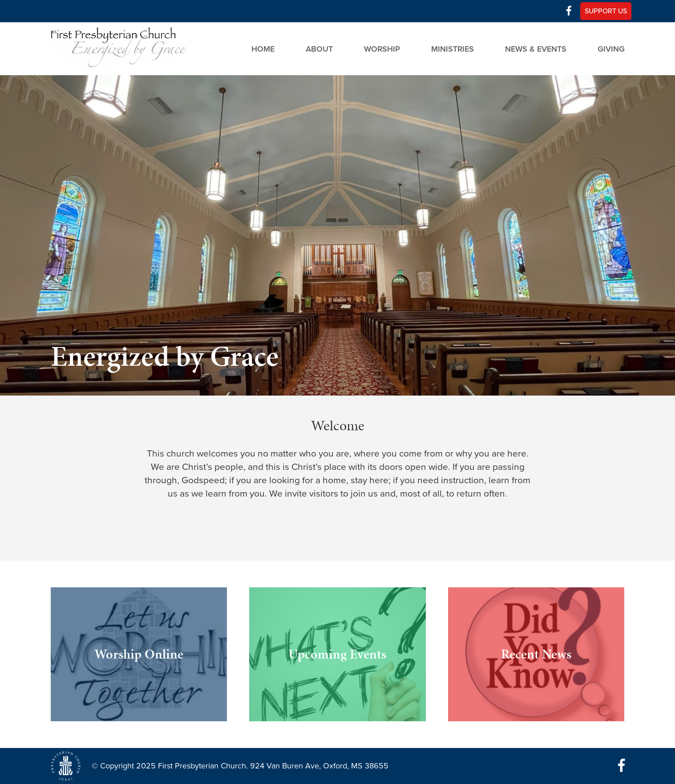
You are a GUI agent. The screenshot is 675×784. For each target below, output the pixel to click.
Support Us (606, 11)
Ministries (453, 48)
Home (263, 48)
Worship (382, 48)
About (319, 48)
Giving (611, 48)
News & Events (536, 48)
